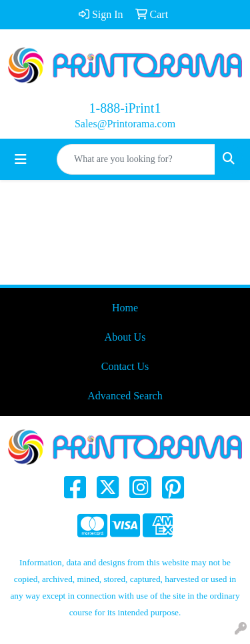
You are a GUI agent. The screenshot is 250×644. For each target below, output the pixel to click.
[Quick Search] (136, 159)
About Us (125, 337)
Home (125, 308)
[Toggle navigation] (21, 159)
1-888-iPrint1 (125, 108)
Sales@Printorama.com (125, 124)
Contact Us (125, 366)
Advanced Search (125, 396)
